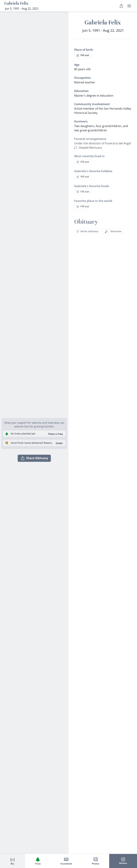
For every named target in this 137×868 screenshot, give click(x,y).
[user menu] (129, 6)
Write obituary (87, 231)
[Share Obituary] (121, 6)
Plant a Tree (55, 434)
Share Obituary (34, 458)
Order (59, 443)
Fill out (83, 55)
